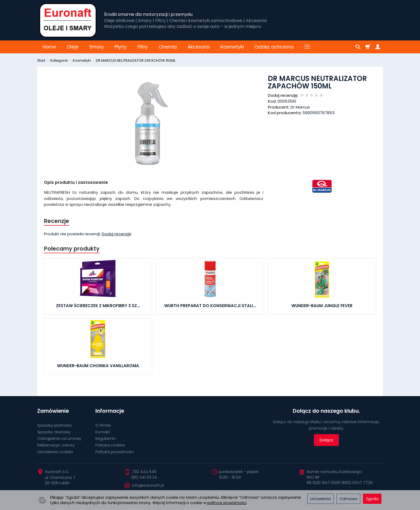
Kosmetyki (232, 47)
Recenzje (57, 221)
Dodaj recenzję (117, 234)
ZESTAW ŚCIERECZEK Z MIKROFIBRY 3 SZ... (98, 306)
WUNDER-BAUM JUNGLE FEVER (322, 306)
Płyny (121, 47)
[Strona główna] (68, 20)
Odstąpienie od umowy (59, 438)
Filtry (143, 47)
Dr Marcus (300, 107)
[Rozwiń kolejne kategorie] (307, 47)
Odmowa (348, 499)
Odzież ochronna (274, 47)
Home (49, 47)
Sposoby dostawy (54, 432)
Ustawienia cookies (55, 452)
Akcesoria (199, 47)
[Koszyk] (368, 47)
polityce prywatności (227, 503)
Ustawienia (320, 499)
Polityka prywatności (115, 452)
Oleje (73, 47)
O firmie (103, 425)
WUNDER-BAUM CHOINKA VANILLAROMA (98, 366)
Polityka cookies (110, 445)
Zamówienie (53, 411)
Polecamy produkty (72, 249)
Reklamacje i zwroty (56, 445)
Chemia (168, 47)
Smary (97, 47)
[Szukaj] (358, 47)
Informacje (110, 411)
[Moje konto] (378, 47)
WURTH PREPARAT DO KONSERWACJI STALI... (210, 306)
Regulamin (106, 438)
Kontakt (103, 432)
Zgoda (372, 499)
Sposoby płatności (55, 425)
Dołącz (326, 440)
